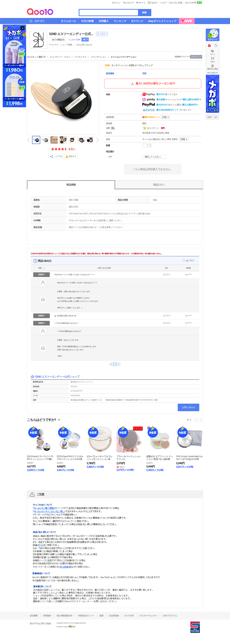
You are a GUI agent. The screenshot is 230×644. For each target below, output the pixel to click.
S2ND (107, 65)
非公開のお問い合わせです (67, 316)
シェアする (58, 156)
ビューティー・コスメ (60, 57)
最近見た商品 (213, 69)
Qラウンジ (212, 40)
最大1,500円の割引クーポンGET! (153, 84)
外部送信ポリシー (86, 616)
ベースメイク (80, 57)
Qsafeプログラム (170, 616)
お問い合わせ (188, 407)
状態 (40, 268)
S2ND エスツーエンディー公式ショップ (72, 34)
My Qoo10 (128, 3)
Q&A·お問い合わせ (84, 45)
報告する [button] (72, 156)
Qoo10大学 (191, 3)
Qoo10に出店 (176, 3)
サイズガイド (213, 73)
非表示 (191, 260)
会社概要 (34, 616)
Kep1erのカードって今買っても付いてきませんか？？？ (74, 275)
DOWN (216, 117)
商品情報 (71, 185)
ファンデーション (98, 57)
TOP (209, 117)
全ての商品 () (58, 40)
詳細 (164, 117)
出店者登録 (114, 616)
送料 (111, 128)
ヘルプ (163, 3)
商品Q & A (159, 185)
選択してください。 (155, 157)
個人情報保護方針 (65, 616)
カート (213, 54)
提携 (101, 616)
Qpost (154, 3)
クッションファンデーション (124, 57)
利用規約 (47, 616)
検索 (144, 12)
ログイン (116, 3)
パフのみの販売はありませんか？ (67, 323)
